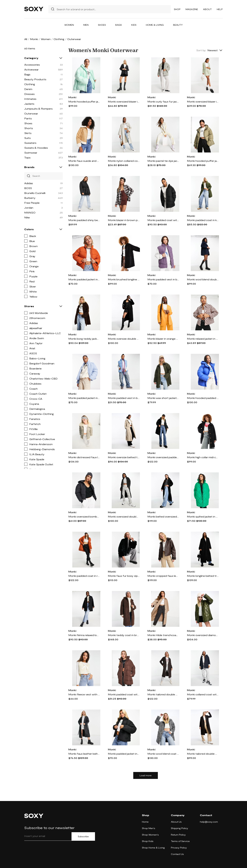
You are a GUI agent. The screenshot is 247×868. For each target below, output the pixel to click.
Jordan (29, 208)
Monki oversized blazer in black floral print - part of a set (124, 101)
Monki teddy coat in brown (124, 635)
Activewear (31, 69)
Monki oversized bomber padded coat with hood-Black (84, 516)
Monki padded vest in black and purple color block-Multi (163, 279)
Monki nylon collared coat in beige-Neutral (124, 161)
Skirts (28, 133)
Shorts (29, 128)
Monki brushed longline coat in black (124, 279)
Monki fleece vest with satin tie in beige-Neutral (84, 694)
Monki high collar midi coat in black (203, 457)
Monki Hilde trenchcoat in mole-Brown (163, 635)
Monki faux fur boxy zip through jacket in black (124, 576)
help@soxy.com (209, 822)
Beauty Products (35, 79)
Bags (119, 25)
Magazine (192, 9)
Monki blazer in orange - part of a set (163, 339)
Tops (27, 157)
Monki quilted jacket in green (203, 516)
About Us (176, 822)
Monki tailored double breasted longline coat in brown (163, 694)
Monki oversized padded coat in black (163, 457)
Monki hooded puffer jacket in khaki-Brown (203, 161)
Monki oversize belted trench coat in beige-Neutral (124, 457)
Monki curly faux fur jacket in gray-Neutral (163, 101)
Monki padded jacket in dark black (124, 754)
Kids (134, 25)
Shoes (102, 25)
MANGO (30, 212)
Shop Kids (148, 841)
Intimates (30, 99)
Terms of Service (180, 841)
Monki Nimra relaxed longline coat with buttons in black (84, 635)
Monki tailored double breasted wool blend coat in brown (203, 754)
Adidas (29, 183)
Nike (27, 217)
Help (220, 9)
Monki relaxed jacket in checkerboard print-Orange (203, 339)
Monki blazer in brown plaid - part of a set (124, 220)
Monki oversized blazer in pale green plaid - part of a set (203, 101)
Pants (28, 118)
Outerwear (31, 113)
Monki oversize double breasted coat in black (124, 339)
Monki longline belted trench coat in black (203, 576)
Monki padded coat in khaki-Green (203, 220)
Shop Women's (150, 835)
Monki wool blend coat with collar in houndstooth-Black (163, 754)
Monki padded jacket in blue (84, 398)
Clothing (59, 39)
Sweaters (30, 143)
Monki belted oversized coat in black (163, 516)
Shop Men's (149, 828)
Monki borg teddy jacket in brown (84, 339)
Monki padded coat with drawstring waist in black (163, 220)
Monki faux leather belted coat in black (84, 754)
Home (145, 822)
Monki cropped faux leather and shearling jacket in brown (163, 576)
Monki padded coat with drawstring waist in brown (124, 694)
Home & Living (155, 25)
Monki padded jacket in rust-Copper (84, 279)
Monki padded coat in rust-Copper (84, 576)
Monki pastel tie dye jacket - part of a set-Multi (163, 161)
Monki (34, 39)
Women (69, 25)
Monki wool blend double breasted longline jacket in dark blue (203, 279)
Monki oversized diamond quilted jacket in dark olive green (203, 635)
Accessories (32, 65)
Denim (28, 89)
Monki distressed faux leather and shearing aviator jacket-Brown (84, 457)
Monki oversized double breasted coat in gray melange (124, 516)
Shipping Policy (180, 828)
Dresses (29, 94)
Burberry (30, 198)
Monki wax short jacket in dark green (163, 398)
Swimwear (31, 153)
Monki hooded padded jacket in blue (203, 398)
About (207, 9)
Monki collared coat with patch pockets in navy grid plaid (203, 694)
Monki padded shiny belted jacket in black (84, 220)
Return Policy (178, 835)
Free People (32, 203)
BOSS (28, 188)
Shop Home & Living (153, 848)
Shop (177, 9)
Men (86, 25)
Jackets (29, 104)
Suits (27, 138)
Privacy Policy (179, 848)
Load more (146, 775)
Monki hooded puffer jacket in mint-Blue (84, 101)
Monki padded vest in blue (124, 398)
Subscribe (83, 836)
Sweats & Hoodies (36, 148)
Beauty (178, 25)
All (26, 39)
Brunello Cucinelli (35, 193)
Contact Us (177, 854)
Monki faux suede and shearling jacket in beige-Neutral (84, 161)
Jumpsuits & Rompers (38, 109)
